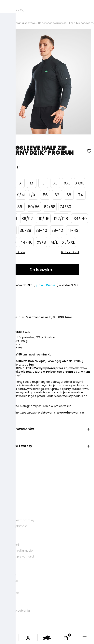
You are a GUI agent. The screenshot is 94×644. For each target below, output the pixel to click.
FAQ (9, 599)
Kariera (11, 605)
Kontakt (11, 575)
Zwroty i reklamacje (19, 551)
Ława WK (12, 581)
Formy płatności (17, 526)
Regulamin (13, 545)
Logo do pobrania (18, 611)
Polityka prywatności (20, 557)
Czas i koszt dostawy (20, 520)
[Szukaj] (6, 10)
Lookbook (12, 593)
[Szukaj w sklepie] (52, 10)
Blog (9, 587)
